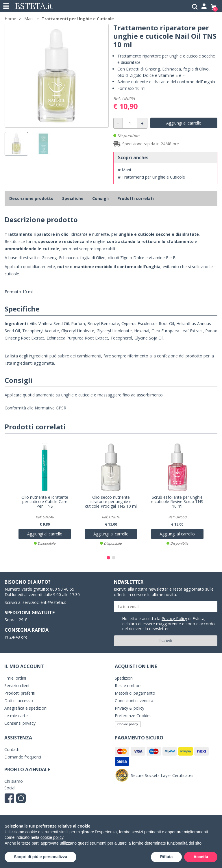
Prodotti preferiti (20, 693)
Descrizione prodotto (31, 198)
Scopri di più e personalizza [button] (40, 857)
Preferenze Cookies (133, 716)
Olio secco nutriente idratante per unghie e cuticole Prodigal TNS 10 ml (111, 502)
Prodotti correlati (136, 198)
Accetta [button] (201, 857)
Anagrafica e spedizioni (26, 708)
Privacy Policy (174, 618)
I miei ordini (15, 678)
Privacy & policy (129, 708)
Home (10, 19)
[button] (108, 558)
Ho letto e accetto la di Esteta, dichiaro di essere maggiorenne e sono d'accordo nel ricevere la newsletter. (169, 624)
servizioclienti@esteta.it (44, 602)
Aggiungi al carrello (184, 123)
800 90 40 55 (62, 589)
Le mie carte (16, 716)
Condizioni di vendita (134, 701)
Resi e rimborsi (129, 686)
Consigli (100, 198)
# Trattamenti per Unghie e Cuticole (151, 177)
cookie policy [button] (52, 837)
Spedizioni (124, 678)
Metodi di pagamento (135, 693)
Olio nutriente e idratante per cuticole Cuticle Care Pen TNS (45, 502)
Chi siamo (14, 781)
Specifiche (73, 198)
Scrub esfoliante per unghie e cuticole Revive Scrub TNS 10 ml (177, 502)
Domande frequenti (23, 757)
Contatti (12, 749)
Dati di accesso (19, 701)
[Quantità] (130, 123)
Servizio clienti (17, 686)
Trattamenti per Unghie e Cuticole (78, 19)
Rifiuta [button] (166, 857)
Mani (29, 19)
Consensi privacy (20, 723)
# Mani (124, 170)
